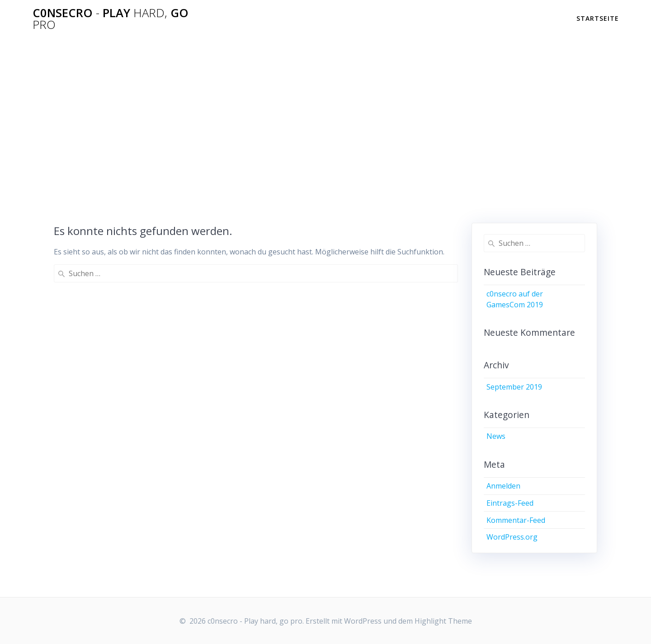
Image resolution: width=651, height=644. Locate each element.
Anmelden (503, 486)
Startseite (598, 18)
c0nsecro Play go (111, 19)
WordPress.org (512, 537)
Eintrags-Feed (510, 503)
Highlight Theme (443, 621)
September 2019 (514, 387)
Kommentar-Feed (516, 520)
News (496, 436)
